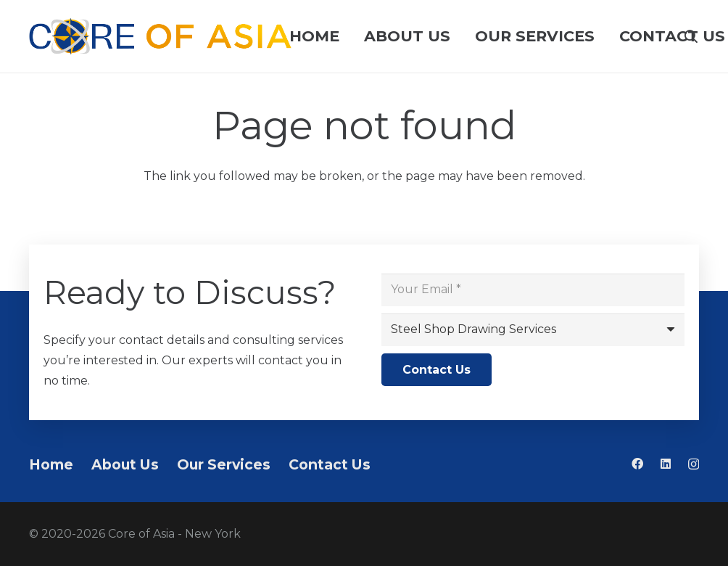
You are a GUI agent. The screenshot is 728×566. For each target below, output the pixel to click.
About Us (125, 464)
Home (51, 464)
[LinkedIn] (666, 464)
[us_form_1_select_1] (533, 330)
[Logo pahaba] (161, 36)
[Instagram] (694, 464)
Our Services (224, 464)
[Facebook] (637, 464)
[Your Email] (533, 290)
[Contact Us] (437, 370)
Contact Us (330, 464)
